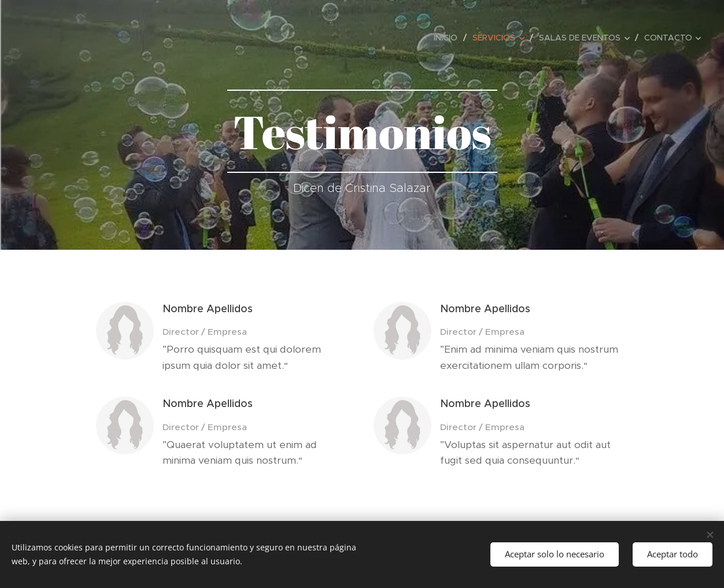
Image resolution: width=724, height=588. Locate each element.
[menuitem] (449, 38)
